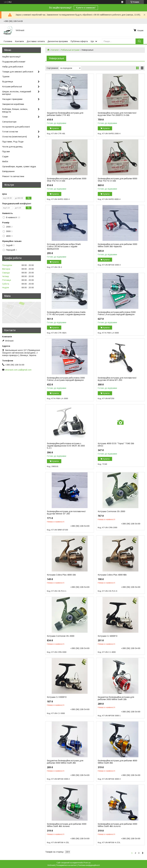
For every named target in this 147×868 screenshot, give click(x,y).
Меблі (5, 161)
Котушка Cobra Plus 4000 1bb (61, 575)
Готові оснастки (10, 132)
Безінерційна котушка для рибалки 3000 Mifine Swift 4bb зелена (67, 825)
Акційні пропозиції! (11, 57)
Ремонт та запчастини (13, 176)
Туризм (6, 76)
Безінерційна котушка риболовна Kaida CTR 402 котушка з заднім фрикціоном (66, 313)
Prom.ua (87, 863)
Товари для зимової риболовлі (18, 72)
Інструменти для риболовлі (16, 127)
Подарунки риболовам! (14, 62)
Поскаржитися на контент (66, 865)
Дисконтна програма (58, 41)
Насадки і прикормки (12, 99)
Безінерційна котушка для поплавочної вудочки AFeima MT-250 (117, 379)
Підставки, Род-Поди (13, 142)
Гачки (5, 117)
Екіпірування (8, 171)
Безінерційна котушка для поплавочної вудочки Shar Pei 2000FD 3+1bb (117, 114)
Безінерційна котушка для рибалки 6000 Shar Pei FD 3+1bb (117, 180)
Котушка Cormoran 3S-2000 (111, 511)
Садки (5, 156)
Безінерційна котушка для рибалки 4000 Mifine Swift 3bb (117, 762)
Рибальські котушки (70, 50)
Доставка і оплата (36, 41)
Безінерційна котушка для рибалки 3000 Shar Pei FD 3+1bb (67, 180)
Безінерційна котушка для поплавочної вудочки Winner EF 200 (66, 513)
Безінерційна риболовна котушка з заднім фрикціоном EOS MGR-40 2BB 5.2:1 (66, 446)
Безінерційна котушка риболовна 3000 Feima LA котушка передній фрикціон (66, 379)
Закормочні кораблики (13, 104)
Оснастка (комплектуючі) (14, 137)
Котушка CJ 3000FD (57, 697)
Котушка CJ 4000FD (108, 636)
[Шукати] (139, 41)
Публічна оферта (79, 41)
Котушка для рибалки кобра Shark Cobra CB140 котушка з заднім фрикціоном (64, 246)
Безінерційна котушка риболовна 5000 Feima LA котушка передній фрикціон (117, 313)
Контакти (19, 41)
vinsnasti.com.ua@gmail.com (18, 370)
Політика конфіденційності (89, 865)
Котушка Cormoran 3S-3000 (61, 636)
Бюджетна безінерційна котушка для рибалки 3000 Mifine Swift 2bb (65, 762)
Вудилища (8, 81)
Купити (55, 128)
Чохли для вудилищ (12, 147)
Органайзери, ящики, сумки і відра (19, 166)
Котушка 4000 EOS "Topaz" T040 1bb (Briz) (116, 445)
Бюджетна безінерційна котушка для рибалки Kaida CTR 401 (65, 114)
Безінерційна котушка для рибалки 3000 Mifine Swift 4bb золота (117, 825)
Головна (8, 41)
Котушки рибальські (12, 86)
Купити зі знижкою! (86, 8)
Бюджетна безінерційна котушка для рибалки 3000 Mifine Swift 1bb (116, 698)
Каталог (55, 50)
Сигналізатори (9, 122)
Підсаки (6, 151)
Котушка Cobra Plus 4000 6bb (112, 575)
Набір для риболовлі (13, 67)
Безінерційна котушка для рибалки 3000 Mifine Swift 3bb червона (117, 245)
